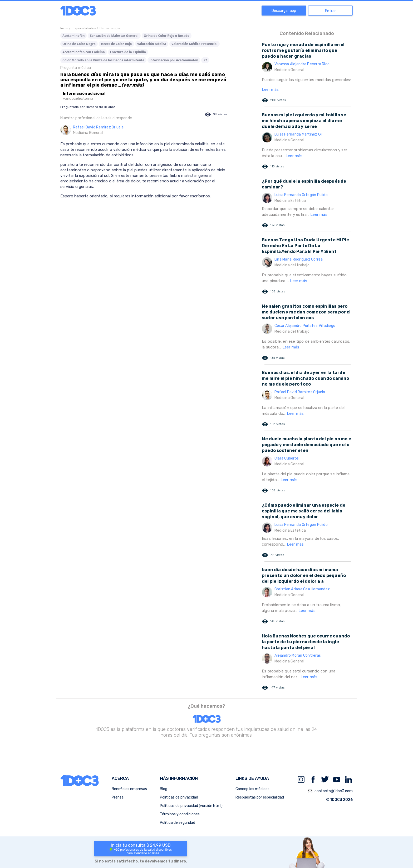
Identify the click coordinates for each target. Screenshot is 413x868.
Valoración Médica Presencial (195, 44)
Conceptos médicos (252, 789)
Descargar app (284, 11)
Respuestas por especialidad (260, 797)
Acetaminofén (73, 36)
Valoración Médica (152, 44)
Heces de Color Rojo (116, 44)
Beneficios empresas (129, 789)
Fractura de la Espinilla (128, 52)
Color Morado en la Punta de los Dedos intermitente (103, 60)
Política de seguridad (178, 823)
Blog (164, 789)
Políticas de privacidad (179, 797)
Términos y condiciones (180, 814)
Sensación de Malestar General (114, 36)
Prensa (118, 797)
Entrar (330, 11)
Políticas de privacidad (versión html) (191, 806)
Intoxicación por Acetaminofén (174, 60)
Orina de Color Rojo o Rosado (167, 36)
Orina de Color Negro (79, 44)
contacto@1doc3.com (330, 791)
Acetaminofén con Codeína (84, 52)
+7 (205, 60)
